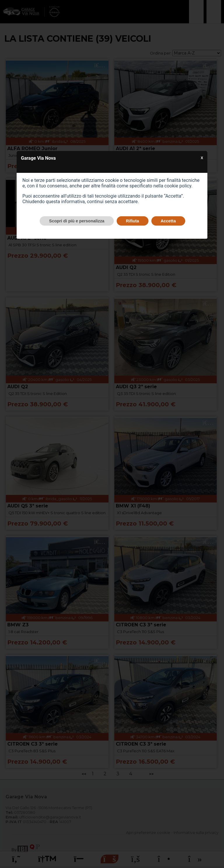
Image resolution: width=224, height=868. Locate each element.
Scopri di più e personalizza (77, 221)
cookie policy (178, 186)
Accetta (168, 221)
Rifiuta (133, 221)
